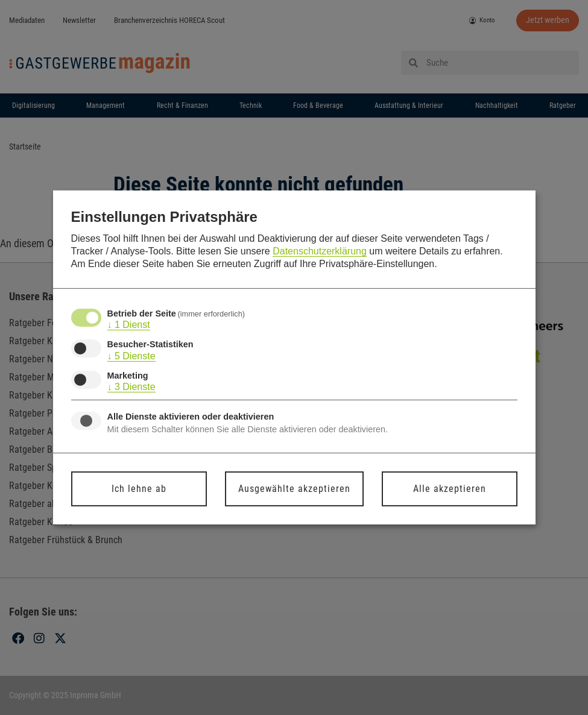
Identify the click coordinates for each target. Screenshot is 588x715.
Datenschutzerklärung (320, 251)
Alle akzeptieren (450, 489)
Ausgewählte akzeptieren (294, 489)
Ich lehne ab (139, 489)
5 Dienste (131, 356)
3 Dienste (131, 387)
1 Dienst (129, 325)
